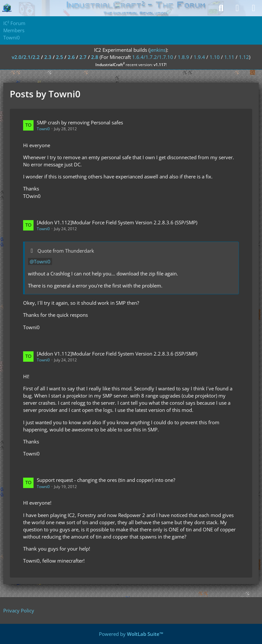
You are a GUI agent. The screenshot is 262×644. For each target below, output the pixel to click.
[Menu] (254, 8)
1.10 (215, 57)
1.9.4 (199, 57)
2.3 (48, 57)
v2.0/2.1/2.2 (26, 57)
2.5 (60, 57)
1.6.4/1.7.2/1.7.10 (153, 57)
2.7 (83, 57)
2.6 (71, 57)
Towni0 (43, 129)
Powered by (131, 634)
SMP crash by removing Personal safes (80, 122)
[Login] (237, 8)
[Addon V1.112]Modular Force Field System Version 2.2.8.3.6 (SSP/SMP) (117, 222)
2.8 (95, 57)
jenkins (158, 50)
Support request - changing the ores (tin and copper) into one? (106, 480)
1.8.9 (183, 57)
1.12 (244, 57)
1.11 (229, 57)
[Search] (221, 8)
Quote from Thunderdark (66, 251)
